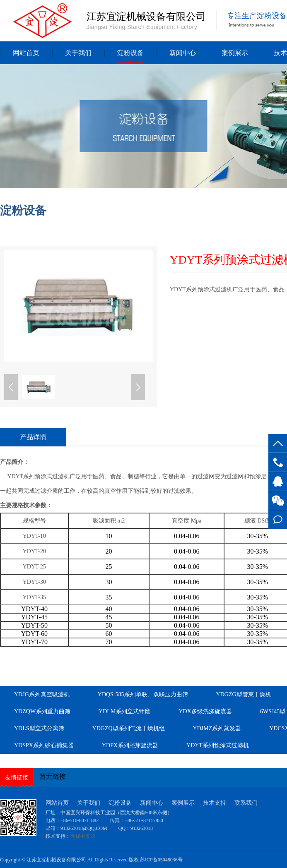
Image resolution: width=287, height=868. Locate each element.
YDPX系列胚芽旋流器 (130, 745)
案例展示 (235, 53)
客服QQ (278, 481)
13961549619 (278, 462)
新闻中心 (183, 53)
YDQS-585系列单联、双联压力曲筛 (143, 694)
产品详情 (33, 437)
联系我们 (246, 803)
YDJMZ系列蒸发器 (217, 728)
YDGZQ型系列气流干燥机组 (129, 728)
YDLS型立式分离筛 (39, 728)
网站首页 (26, 53)
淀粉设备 (130, 53)
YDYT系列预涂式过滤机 (218, 745)
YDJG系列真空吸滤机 (42, 694)
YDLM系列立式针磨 (124, 711)
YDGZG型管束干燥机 (244, 694)
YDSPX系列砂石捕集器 (44, 745)
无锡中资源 (83, 836)
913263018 (142, 828)
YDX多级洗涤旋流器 (205, 711)
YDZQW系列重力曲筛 (42, 711)
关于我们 (78, 53)
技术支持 (215, 803)
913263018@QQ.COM (84, 828)
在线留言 (278, 519)
